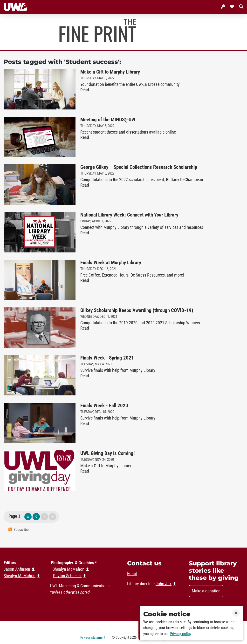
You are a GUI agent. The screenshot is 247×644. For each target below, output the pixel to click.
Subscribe (19, 530)
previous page (36, 517)
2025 (133, 637)
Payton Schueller (67, 576)
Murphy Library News (98, 31)
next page (44, 517)
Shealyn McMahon (69, 569)
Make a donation (206, 591)
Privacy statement (93, 637)
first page (28, 517)
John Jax (164, 584)
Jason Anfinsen (17, 569)
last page (53, 517)
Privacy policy (180, 634)
